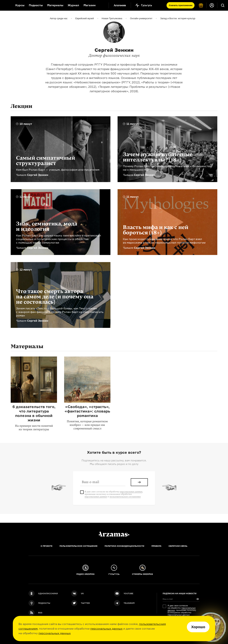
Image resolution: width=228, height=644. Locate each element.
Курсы (20, 5)
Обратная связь (178, 546)
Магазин (90, 5)
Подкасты (36, 5)
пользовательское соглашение (125, 497)
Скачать (181, 5)
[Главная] (114, 534)
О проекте (46, 546)
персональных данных (106, 629)
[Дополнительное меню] (102, 5)
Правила (156, 546)
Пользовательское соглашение (78, 546)
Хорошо (198, 627)
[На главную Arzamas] (5, 5)
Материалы (55, 5)
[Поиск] (223, 5)
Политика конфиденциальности (124, 546)
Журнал (73, 5)
